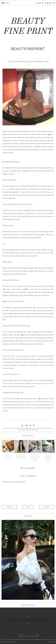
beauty (10, 428)
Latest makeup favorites (8, 457)
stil (33, 430)
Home (28, 507)
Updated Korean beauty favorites (48, 457)
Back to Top (51, 642)
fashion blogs (49, 428)
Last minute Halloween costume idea (21, 457)
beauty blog (16, 428)
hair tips (24, 430)
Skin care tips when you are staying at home (35, 457)
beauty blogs (25, 428)
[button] (5, 3)
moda (29, 430)
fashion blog (39, 428)
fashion (32, 428)
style (36, 430)
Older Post (47, 507)
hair (20, 430)
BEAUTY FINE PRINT (28, 620)
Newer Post (9, 507)
